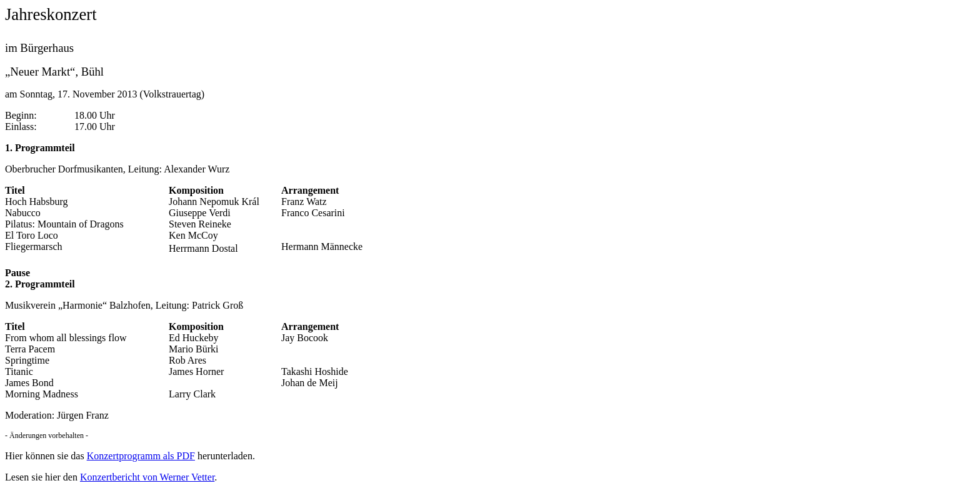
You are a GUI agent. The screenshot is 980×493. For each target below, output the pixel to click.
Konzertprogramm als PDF (141, 456)
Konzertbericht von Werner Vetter (147, 477)
